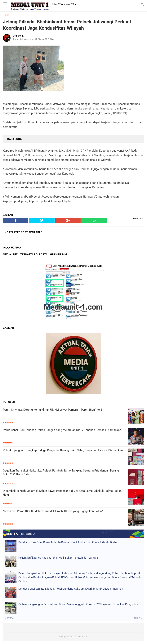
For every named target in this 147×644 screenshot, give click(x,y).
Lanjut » (137, 618)
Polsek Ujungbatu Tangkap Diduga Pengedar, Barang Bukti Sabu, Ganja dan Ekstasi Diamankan (63, 450)
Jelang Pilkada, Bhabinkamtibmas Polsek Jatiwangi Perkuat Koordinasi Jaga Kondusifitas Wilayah (67, 25)
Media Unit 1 (83, 637)
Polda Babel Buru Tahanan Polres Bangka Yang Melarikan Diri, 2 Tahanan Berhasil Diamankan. (63, 430)
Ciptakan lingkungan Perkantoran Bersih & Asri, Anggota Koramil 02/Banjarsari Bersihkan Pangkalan (78, 604)
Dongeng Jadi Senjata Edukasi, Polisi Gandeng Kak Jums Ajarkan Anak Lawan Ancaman (71, 589)
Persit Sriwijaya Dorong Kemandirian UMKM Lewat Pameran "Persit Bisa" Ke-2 (52, 410)
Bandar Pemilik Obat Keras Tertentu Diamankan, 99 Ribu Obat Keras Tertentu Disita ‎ (68, 542)
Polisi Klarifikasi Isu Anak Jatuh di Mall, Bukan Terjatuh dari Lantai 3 (58, 558)
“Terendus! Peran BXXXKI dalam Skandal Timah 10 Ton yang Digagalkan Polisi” (53, 511)
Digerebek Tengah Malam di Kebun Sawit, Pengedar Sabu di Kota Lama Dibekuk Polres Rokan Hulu (62, 493)
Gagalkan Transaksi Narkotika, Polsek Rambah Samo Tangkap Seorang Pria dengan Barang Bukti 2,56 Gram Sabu (61, 472)
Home (6, 15)
